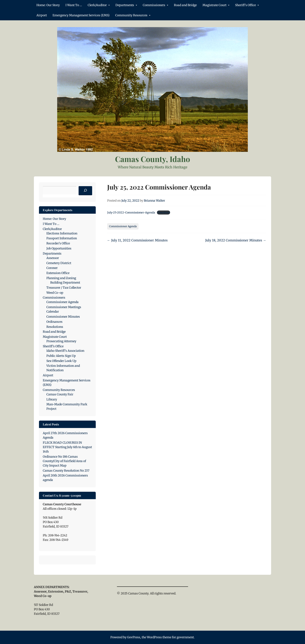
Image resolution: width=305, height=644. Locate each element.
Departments (125, 5)
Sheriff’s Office (245, 5)
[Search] (85, 191)
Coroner (52, 268)
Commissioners (154, 5)
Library (52, 399)
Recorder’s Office (58, 243)
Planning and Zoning (61, 278)
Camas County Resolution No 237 (66, 471)
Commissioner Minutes (63, 317)
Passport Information (62, 238)
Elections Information (62, 233)
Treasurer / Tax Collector (64, 288)
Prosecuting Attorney (61, 341)
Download (164, 212)
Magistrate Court (214, 5)
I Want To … (74, 5)
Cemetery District (59, 263)
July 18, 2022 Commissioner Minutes (236, 240)
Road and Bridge (185, 5)
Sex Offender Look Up (61, 361)
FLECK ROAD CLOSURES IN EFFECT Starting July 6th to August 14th (67, 447)
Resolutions (55, 327)
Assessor (53, 258)
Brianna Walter (154, 201)
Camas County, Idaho (152, 159)
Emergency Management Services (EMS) (81, 15)
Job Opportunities (59, 248)
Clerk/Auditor (97, 5)
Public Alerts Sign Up (61, 356)
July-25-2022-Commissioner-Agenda (131, 212)
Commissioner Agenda (123, 226)
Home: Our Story (48, 5)
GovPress (134, 637)
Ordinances (54, 322)
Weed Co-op (55, 293)
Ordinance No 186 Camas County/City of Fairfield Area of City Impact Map (64, 461)
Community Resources (131, 15)
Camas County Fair (60, 394)
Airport (42, 15)
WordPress (154, 637)
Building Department (65, 283)
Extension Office (58, 273)
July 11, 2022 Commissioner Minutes (137, 240)
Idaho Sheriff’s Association (65, 351)
